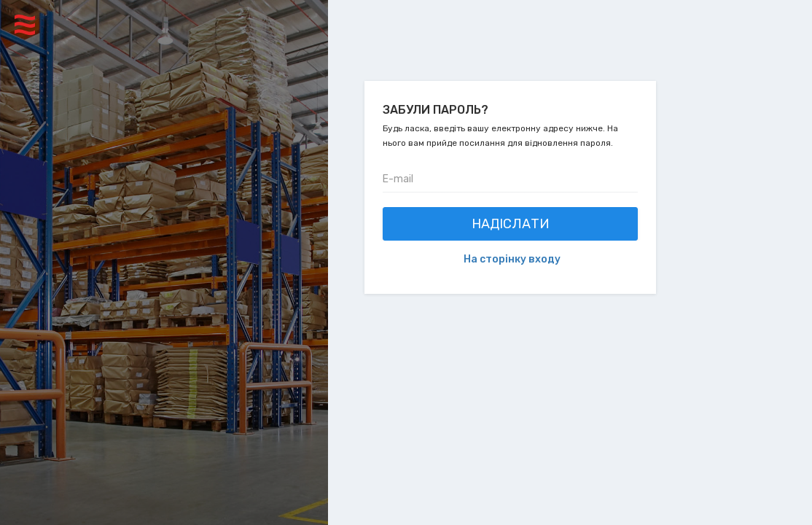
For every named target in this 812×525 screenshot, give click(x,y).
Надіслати (511, 224)
